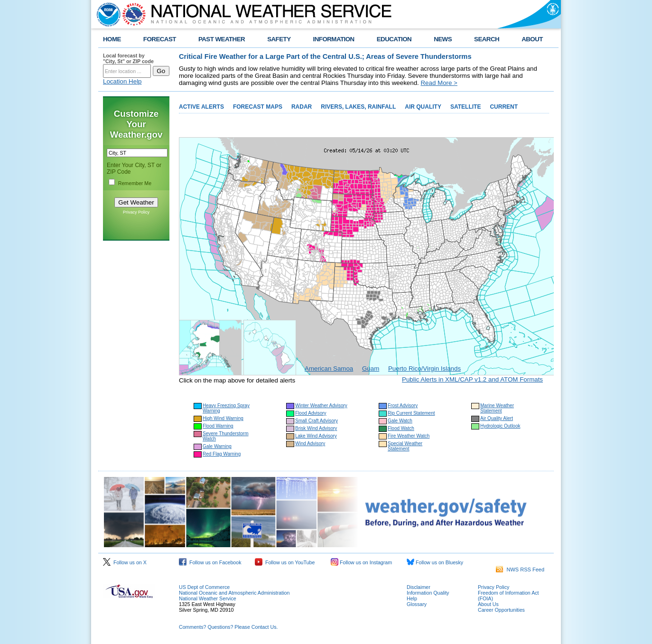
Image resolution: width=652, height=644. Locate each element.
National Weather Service (208, 598)
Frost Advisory (403, 406)
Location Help (122, 81)
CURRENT (504, 107)
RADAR (302, 107)
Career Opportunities (501, 610)
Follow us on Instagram (361, 562)
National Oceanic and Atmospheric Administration (234, 593)
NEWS (443, 39)
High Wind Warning (223, 418)
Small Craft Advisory (317, 421)
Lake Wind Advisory (316, 436)
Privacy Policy (136, 212)
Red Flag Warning (222, 454)
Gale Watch (400, 421)
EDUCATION (394, 39)
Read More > (439, 83)
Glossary (417, 604)
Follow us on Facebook (210, 562)
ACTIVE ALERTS (201, 107)
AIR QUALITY (423, 107)
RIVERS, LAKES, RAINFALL (358, 107)
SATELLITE (466, 107)
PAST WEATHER (222, 39)
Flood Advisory (311, 413)
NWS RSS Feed (520, 569)
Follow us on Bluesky (435, 562)
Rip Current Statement (411, 413)
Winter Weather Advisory (321, 406)
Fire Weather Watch (409, 436)
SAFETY (279, 39)
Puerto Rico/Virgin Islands (424, 369)
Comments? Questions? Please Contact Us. (228, 627)
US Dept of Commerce (204, 587)
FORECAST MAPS (258, 107)
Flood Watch (401, 428)
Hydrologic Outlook (500, 426)
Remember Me (135, 183)
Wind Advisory (310, 443)
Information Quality (428, 593)
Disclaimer (419, 587)
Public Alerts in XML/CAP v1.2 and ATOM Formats (472, 379)
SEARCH (487, 39)
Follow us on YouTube (285, 562)
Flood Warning (218, 426)
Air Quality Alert (497, 418)
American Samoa (329, 369)
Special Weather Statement (405, 446)
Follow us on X (125, 562)
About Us (488, 604)
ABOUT (532, 39)
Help (412, 598)
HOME (112, 39)
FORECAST (160, 39)
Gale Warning (217, 446)
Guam (371, 369)
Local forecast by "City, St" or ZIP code (128, 58)
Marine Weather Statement (497, 408)
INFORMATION (334, 39)
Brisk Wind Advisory (316, 428)
